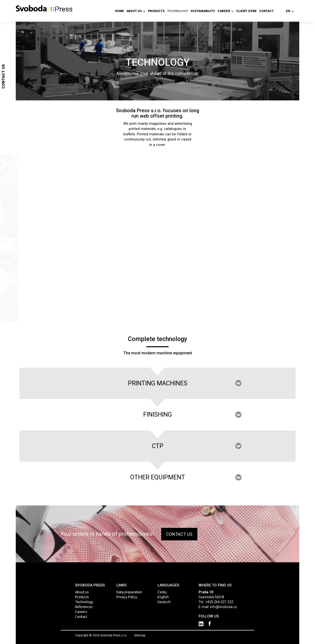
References (84, 607)
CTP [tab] (158, 446)
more (24, 184)
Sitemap (140, 635)
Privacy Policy (127, 597)
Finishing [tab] (158, 415)
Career (226, 11)
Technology (178, 11)
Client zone (246, 11)
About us (136, 11)
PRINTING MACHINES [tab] (158, 383)
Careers (81, 612)
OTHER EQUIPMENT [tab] (158, 477)
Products (156, 11)
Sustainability (203, 11)
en (290, 11)
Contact (266, 11)
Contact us (3, 76)
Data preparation (129, 592)
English (163, 597)
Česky (162, 592)
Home (119, 11)
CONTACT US (179, 534)
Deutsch (164, 602)
